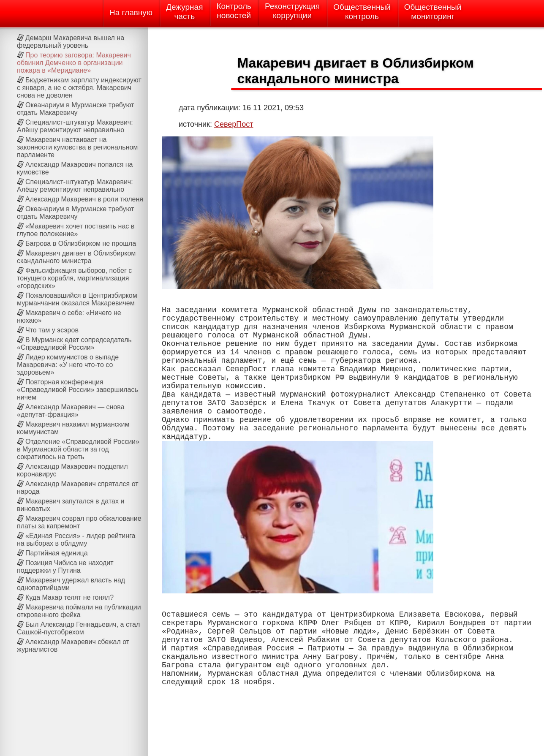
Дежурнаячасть (184, 12)
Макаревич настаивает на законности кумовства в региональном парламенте (77, 147)
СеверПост (234, 124)
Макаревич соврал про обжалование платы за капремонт (79, 522)
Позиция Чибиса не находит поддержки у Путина (65, 567)
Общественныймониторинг (433, 12)
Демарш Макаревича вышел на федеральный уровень (71, 42)
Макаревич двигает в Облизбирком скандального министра (76, 257)
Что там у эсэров (52, 330)
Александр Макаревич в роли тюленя (84, 199)
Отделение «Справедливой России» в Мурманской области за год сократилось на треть (78, 449)
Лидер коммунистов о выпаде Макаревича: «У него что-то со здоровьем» (68, 365)
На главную (131, 12)
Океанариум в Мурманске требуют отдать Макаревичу (75, 109)
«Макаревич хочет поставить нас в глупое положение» (76, 230)
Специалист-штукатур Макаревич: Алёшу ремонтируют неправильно (75, 126)
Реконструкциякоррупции (292, 11)
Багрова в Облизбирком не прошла (81, 243)
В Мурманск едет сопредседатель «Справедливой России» (74, 344)
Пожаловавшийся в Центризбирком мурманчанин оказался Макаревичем (77, 299)
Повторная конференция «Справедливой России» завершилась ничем (78, 390)
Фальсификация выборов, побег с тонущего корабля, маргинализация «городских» (74, 278)
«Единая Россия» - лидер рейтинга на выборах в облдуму (76, 540)
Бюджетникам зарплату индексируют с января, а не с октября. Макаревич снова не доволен (79, 88)
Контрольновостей (234, 11)
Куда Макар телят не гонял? (69, 597)
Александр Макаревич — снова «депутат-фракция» (71, 411)
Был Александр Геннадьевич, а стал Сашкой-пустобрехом (78, 628)
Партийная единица (57, 553)
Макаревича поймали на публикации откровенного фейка (79, 611)
